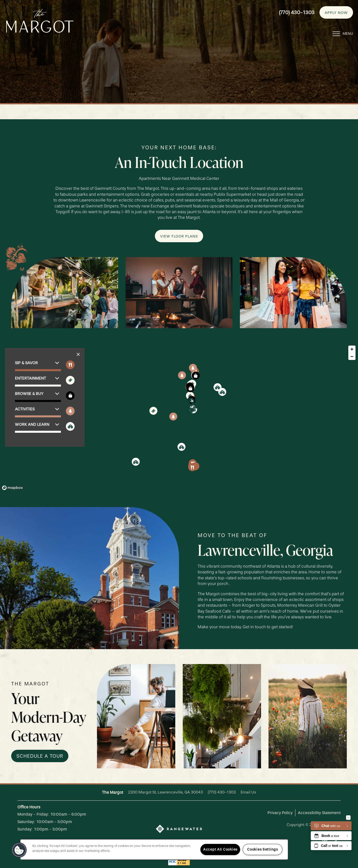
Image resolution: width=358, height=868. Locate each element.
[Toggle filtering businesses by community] (70, 426)
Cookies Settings (263, 849)
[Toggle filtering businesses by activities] (70, 411)
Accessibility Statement (319, 813)
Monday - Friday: (33, 814)
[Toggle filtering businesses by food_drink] (70, 365)
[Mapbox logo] (12, 488)
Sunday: (25, 829)
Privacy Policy (280, 813)
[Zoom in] (352, 349)
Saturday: (26, 822)
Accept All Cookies (220, 849)
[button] (336, 11)
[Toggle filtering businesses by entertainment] (70, 380)
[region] (179, 418)
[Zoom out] (352, 356)
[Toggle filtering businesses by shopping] (70, 396)
